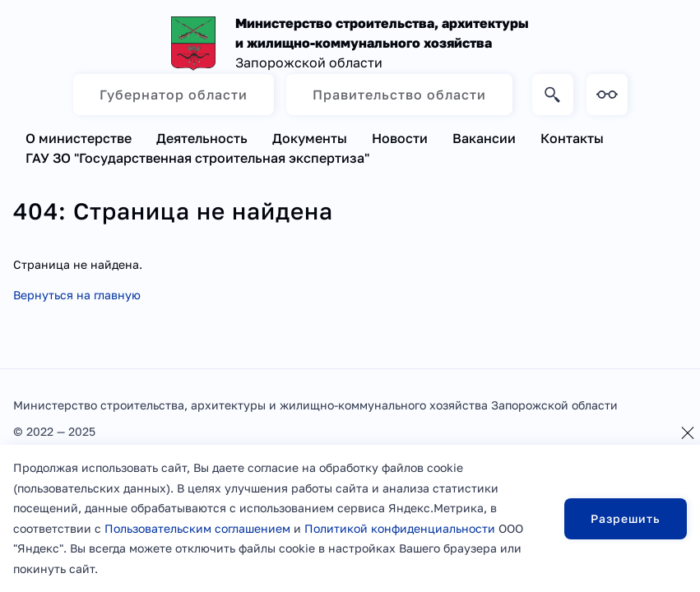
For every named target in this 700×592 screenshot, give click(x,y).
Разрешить (626, 518)
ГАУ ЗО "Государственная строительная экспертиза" (197, 158)
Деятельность (202, 138)
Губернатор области (174, 95)
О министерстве (79, 138)
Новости (400, 138)
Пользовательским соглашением (197, 528)
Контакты (572, 138)
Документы (310, 138)
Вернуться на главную (77, 295)
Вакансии (484, 138)
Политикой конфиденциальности (400, 528)
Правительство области (399, 95)
